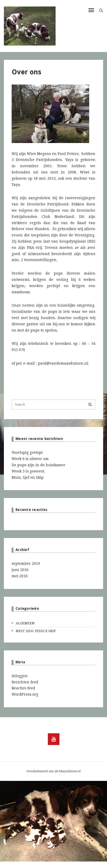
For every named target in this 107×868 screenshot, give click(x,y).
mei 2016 (20, 576)
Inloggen (20, 676)
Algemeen (25, 623)
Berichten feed (25, 682)
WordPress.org (25, 694)
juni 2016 (20, 570)
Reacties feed (23, 688)
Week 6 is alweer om (30, 459)
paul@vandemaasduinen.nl (63, 363)
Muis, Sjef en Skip (28, 477)
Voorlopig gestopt (27, 452)
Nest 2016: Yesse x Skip (36, 631)
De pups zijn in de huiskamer (39, 465)
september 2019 (26, 563)
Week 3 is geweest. (28, 471)
